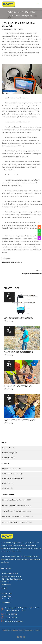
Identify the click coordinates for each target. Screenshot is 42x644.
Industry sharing (27, 16)
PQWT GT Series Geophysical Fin (13, 522)
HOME (12, 16)
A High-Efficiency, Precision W (12, 511)
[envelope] (39, 238)
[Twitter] (21, 637)
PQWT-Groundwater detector (12, 474)
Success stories (7, 457)
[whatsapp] (39, 231)
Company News (7, 448)
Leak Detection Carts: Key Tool (12, 500)
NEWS (18, 16)
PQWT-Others (7, 483)
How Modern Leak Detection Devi (13, 517)
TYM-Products (7, 488)
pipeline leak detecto (7, 559)
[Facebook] (18, 637)
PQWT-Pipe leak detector (10, 469)
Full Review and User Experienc (12, 506)
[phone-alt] (39, 227)
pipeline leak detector (22, 98)
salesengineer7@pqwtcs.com (14, 621)
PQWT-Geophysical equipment (12, 479)
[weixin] (39, 234)
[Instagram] (24, 637)
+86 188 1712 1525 (11, 614)
